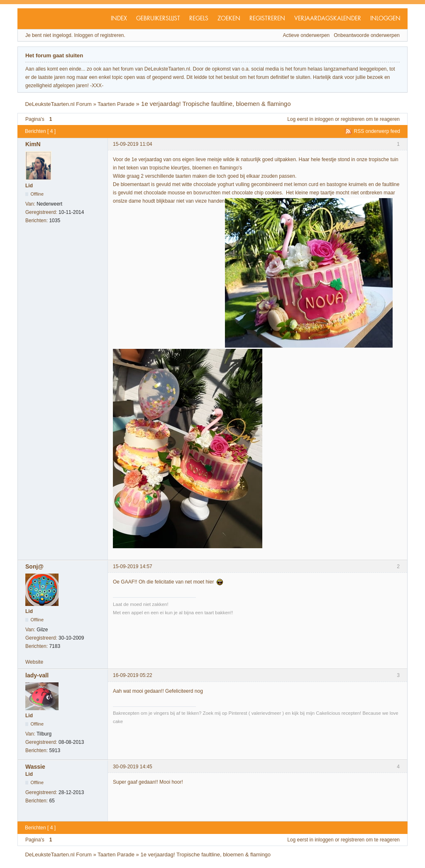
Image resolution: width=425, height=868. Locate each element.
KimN (33, 144)
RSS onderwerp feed (377, 131)
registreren (353, 119)
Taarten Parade (116, 104)
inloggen (324, 119)
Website (34, 662)
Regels (199, 19)
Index (119, 19)
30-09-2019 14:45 (133, 767)
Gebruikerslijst (158, 19)
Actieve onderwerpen (307, 35)
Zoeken (229, 19)
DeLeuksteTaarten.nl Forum (58, 104)
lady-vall (37, 675)
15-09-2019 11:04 (133, 144)
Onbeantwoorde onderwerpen (367, 35)
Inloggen (385, 19)
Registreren (267, 19)
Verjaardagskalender (328, 19)
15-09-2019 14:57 (133, 566)
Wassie (35, 767)
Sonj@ (34, 566)
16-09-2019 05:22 (133, 675)
